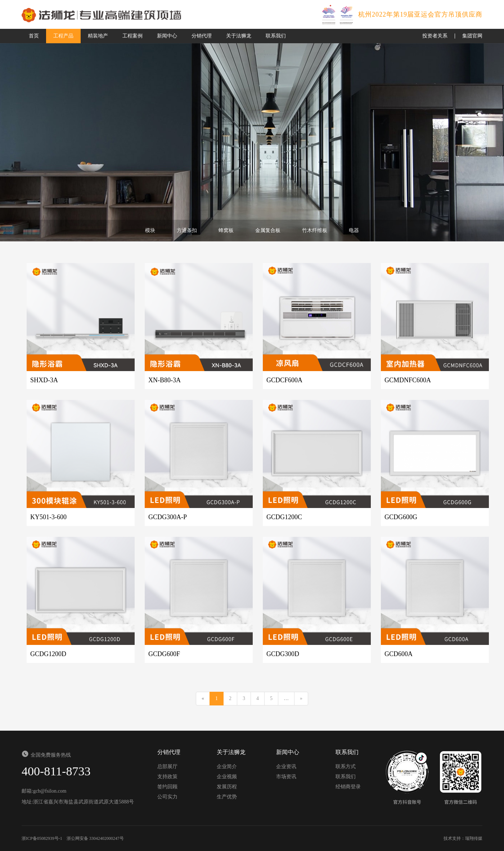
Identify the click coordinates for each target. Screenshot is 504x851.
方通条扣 (187, 230)
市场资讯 (286, 777)
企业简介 (227, 767)
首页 (34, 36)
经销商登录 (348, 787)
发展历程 (227, 787)
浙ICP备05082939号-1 (42, 838)
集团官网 (472, 36)
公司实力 (167, 797)
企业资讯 (286, 767)
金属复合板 (268, 230)
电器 (354, 230)
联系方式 (346, 767)
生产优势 (227, 797)
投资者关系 (435, 36)
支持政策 (167, 777)
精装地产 (98, 36)
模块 (150, 230)
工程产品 (63, 36)
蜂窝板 (226, 230)
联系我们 (276, 36)
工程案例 (132, 36)
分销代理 (202, 36)
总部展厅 (167, 767)
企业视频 (227, 777)
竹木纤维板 (315, 230)
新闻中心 (167, 36)
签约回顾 (167, 787)
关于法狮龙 (239, 36)
